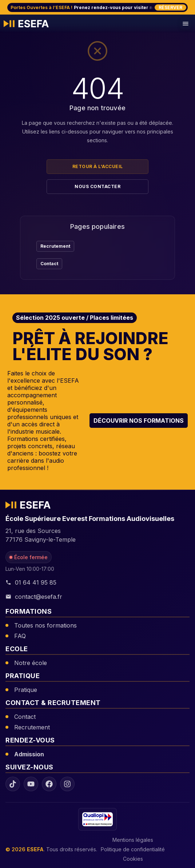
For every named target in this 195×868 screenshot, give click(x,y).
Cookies (133, 859)
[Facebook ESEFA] (49, 784)
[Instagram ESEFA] (67, 784)
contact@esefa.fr (34, 597)
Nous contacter (97, 186)
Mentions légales (133, 840)
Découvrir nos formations (139, 420)
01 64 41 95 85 (31, 582)
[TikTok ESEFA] (13, 784)
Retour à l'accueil (98, 166)
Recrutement (55, 246)
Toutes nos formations (45, 625)
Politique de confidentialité (133, 849)
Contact (49, 264)
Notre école (31, 663)
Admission (29, 754)
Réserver (170, 7)
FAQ (20, 636)
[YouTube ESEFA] (31, 784)
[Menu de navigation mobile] (186, 24)
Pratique (26, 690)
